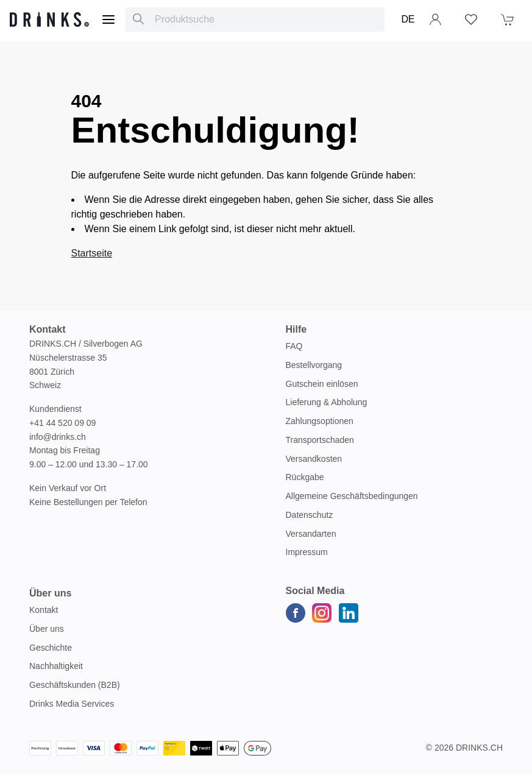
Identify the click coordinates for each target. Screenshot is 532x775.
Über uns (47, 629)
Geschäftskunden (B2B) (75, 685)
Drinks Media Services (72, 704)
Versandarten (311, 534)
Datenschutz (310, 515)
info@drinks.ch (58, 437)
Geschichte (51, 648)
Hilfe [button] (296, 329)
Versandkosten (314, 459)
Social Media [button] (315, 591)
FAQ (294, 346)
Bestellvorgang (314, 365)
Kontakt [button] (48, 329)
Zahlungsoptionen (320, 421)
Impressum (307, 552)
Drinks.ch (479, 748)
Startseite (92, 253)
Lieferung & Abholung (327, 402)
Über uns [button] (50, 593)
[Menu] (108, 19)
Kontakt (44, 610)
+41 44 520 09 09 (62, 423)
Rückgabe (305, 477)
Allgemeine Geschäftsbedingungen (352, 496)
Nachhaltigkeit (56, 666)
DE (408, 19)
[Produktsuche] (138, 19)
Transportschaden (320, 440)
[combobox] (255, 19)
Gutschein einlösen (322, 384)
